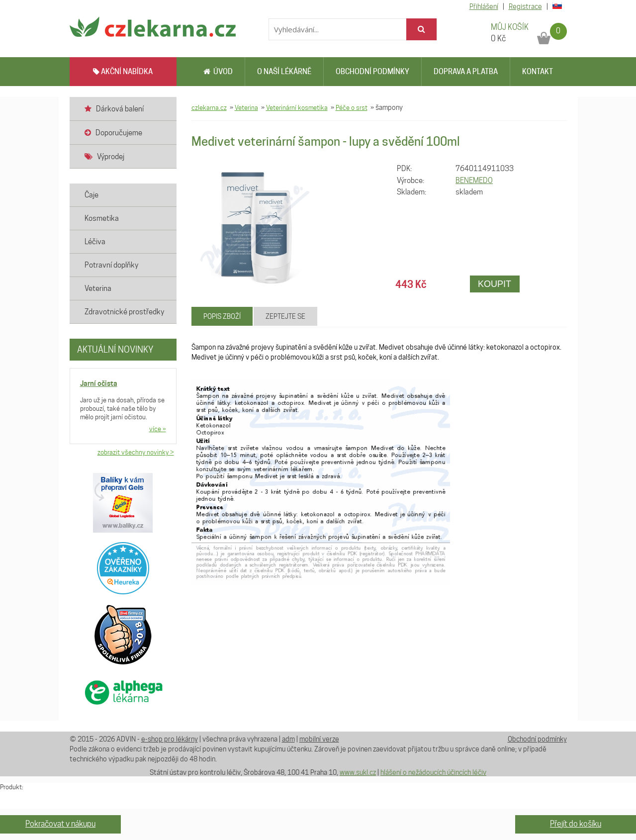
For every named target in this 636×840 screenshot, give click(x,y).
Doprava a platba (466, 72)
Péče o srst (352, 107)
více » (158, 429)
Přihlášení (484, 6)
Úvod (218, 72)
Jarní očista (99, 383)
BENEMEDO (474, 181)
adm (288, 739)
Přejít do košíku (576, 824)
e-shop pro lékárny (170, 739)
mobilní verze (319, 739)
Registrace (525, 6)
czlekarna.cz (209, 107)
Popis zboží (222, 316)
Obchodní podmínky (372, 72)
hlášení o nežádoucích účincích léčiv (433, 772)
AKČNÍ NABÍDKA (123, 72)
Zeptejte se (285, 316)
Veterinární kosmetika (297, 107)
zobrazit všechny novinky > (136, 452)
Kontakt (538, 72)
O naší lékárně (284, 72)
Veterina (246, 107)
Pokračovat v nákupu (60, 824)
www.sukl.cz (358, 772)
